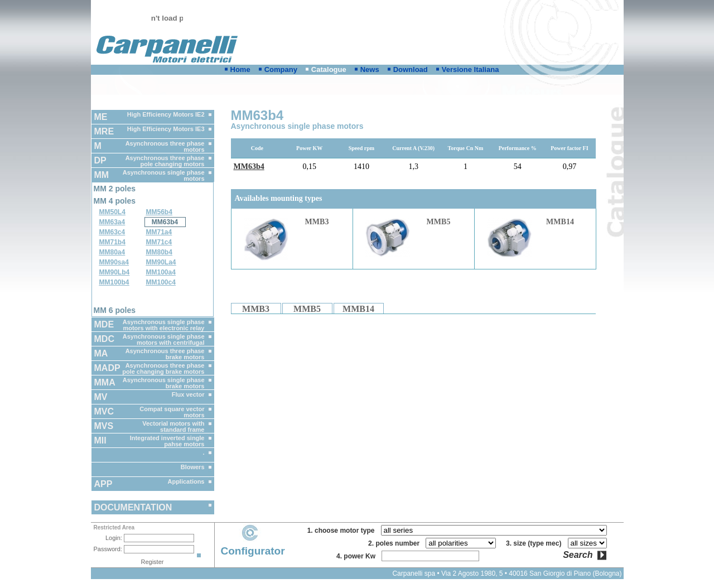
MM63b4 (165, 222)
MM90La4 (161, 262)
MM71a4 (159, 232)
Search (578, 555)
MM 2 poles (115, 189)
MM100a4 (161, 272)
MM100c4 (161, 282)
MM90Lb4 (115, 272)
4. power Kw (358, 556)
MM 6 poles (115, 310)
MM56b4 (159, 212)
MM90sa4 (114, 262)
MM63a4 (112, 222)
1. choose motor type (343, 531)
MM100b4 (114, 282)
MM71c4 (159, 242)
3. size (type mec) (535, 543)
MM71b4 (112, 242)
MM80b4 (159, 252)
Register (153, 562)
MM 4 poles (115, 201)
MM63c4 (112, 232)
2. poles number (396, 543)
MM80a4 (112, 252)
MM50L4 (112, 212)
